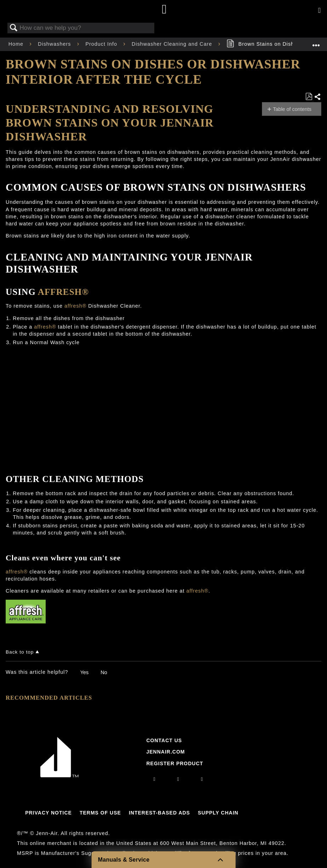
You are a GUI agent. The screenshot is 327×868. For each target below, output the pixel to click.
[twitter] (202, 779)
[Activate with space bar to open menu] (319, 11)
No (104, 672)
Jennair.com (165, 752)
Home (17, 44)
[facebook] (178, 779)
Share (318, 97)
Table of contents (292, 109)
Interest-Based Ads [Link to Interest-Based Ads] (159, 813)
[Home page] (164, 10)
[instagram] (155, 779)
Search (14, 28)
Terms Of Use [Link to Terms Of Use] (100, 813)
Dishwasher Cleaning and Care (173, 44)
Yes (84, 672)
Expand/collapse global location (316, 42)
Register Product (175, 763)
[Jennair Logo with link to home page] (59, 775)
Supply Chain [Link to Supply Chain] (218, 813)
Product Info (102, 44)
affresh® (63, 292)
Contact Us (164, 740)
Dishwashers (55, 44)
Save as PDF (309, 97)
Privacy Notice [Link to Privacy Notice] (48, 813)
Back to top (20, 652)
